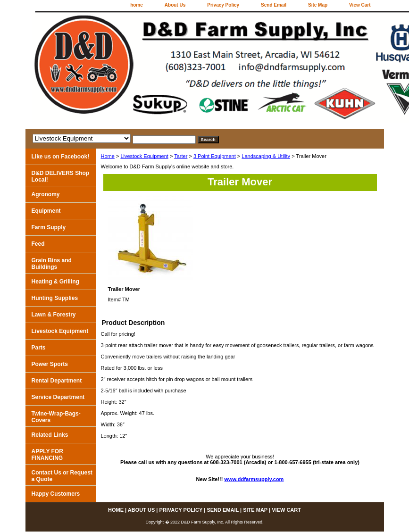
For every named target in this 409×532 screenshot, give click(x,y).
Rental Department (57, 381)
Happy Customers (56, 494)
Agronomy (46, 194)
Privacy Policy (223, 5)
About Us (175, 5)
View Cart (360, 5)
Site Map (318, 5)
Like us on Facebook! (61, 157)
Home (108, 156)
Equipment (46, 211)
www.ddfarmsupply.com (254, 479)
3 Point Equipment (215, 156)
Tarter (181, 156)
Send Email (274, 5)
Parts (39, 348)
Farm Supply (49, 227)
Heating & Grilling (55, 282)
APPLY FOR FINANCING (47, 455)
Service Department (58, 397)
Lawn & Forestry (54, 315)
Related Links (50, 435)
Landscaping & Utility (266, 156)
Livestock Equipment (144, 156)
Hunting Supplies (55, 298)
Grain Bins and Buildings (52, 264)
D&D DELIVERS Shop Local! (61, 176)
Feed (38, 244)
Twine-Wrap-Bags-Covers (56, 417)
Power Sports (50, 364)
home (137, 5)
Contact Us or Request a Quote (62, 476)
